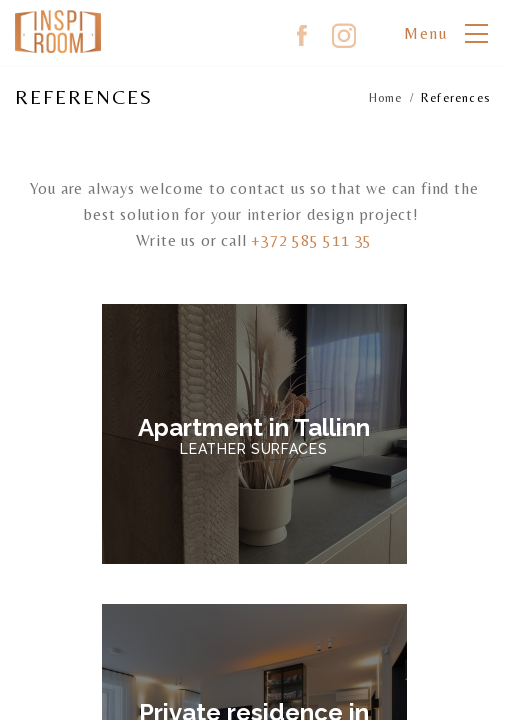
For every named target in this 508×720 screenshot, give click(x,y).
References (455, 98)
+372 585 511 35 (311, 240)
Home (386, 98)
